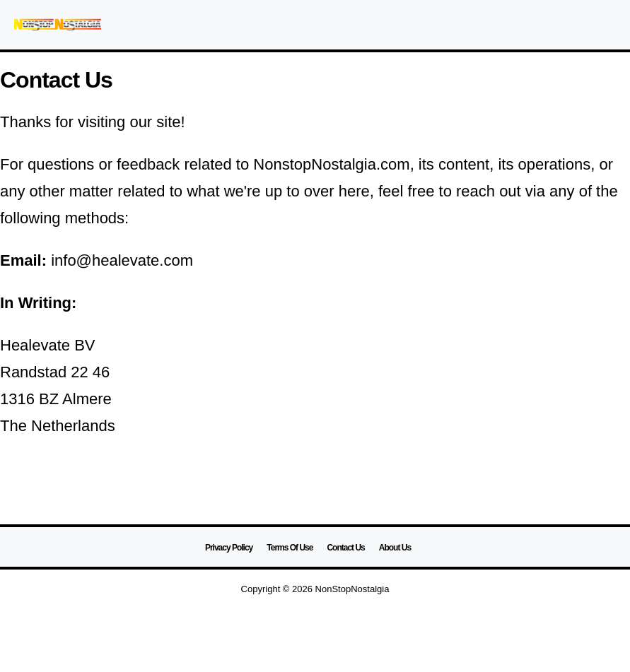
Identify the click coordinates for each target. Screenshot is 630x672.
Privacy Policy (229, 548)
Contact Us (345, 548)
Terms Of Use (290, 548)
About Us (395, 548)
